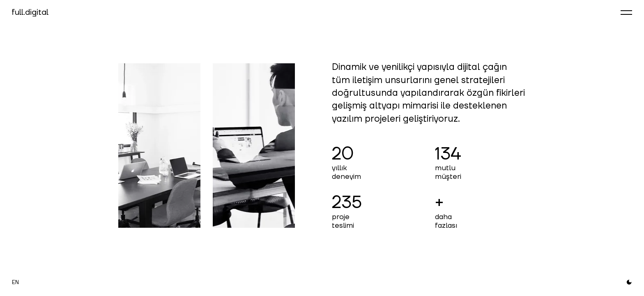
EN (15, 282)
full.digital (30, 12)
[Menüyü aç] (626, 12)
